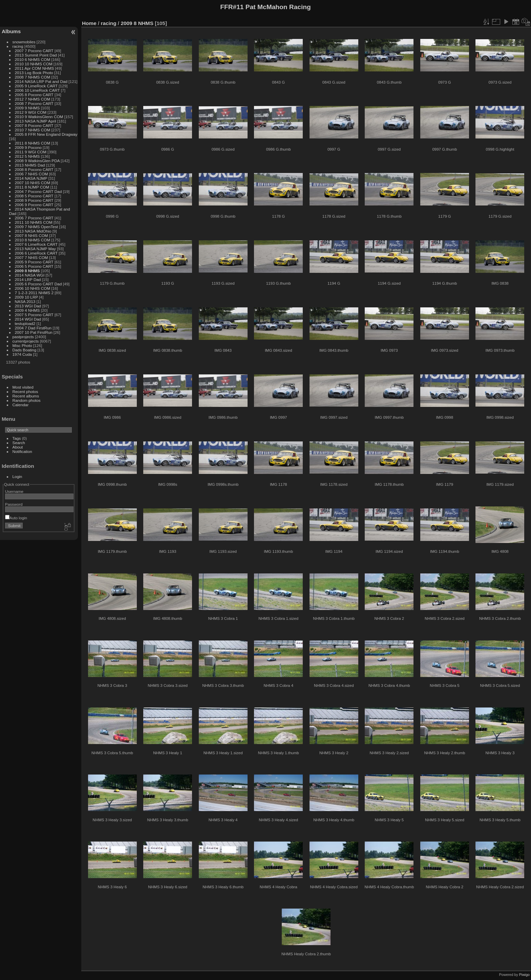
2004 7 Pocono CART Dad (38, 191)
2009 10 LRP (26, 297)
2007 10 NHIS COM (33, 183)
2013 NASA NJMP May (35, 249)
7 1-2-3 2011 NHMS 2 (34, 293)
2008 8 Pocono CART (34, 169)
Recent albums (26, 396)
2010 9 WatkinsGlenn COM (39, 117)
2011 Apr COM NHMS (35, 68)
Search (19, 443)
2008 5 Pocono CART (34, 196)
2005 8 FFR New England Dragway (46, 134)
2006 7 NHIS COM (31, 174)
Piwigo (524, 975)
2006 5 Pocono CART (34, 266)
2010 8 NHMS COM (33, 240)
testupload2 (25, 323)
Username (14, 491)
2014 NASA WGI (30, 275)
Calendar (21, 405)
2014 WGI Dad (28, 319)
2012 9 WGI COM (31, 112)
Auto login (16, 518)
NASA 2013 (25, 301)
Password (14, 504)
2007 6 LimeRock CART (36, 244)
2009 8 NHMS (27, 271)
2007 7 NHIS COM (31, 257)
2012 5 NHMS (27, 156)
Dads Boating (25, 350)
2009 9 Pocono (28, 147)
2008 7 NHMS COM (33, 77)
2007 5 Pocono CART (34, 315)
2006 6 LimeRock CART (36, 253)
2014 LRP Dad (28, 279)
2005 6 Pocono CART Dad (38, 284)
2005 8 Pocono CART (34, 95)
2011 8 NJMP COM (32, 187)
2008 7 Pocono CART (34, 103)
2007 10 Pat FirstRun (34, 332)
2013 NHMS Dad (30, 165)
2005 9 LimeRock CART (36, 86)
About (18, 447)
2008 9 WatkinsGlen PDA (37, 161)
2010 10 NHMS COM (34, 64)
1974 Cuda (22, 354)
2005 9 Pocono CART (34, 262)
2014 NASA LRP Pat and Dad (41, 81)
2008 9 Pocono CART (34, 200)
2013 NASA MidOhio (33, 231)
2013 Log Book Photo (34, 73)
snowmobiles (24, 42)
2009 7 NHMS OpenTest (37, 227)
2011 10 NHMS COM (34, 222)
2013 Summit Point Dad (36, 55)
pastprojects (23, 337)
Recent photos (25, 391)
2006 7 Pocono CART (34, 218)
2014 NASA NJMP (31, 178)
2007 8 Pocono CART (34, 125)
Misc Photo (22, 345)
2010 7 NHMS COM (33, 130)
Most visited (23, 387)
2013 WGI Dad (28, 306)
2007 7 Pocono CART (34, 51)
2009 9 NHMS (27, 108)
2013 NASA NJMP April (36, 121)
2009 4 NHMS (27, 310)
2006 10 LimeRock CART (37, 90)
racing (18, 46)
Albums (11, 31)
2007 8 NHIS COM (31, 235)
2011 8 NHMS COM (33, 143)
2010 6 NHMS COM (33, 59)
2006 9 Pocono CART (34, 205)
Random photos (27, 400)
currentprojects (26, 341)
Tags (17, 438)
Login (17, 476)
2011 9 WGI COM (31, 152)
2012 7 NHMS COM (33, 99)
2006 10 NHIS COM (33, 288)
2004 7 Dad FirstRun (33, 328)
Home (89, 23)
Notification (22, 451)
